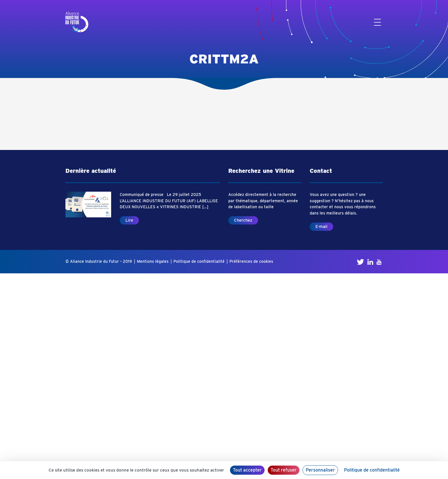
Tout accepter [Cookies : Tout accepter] (247, 470)
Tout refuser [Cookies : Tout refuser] (284, 470)
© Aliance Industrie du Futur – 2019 (99, 261)
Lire (129, 220)
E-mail (321, 227)
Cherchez (243, 220)
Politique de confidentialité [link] (372, 470)
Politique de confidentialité (199, 261)
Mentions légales (153, 261)
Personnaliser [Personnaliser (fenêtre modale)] (320, 470)
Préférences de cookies (251, 261)
